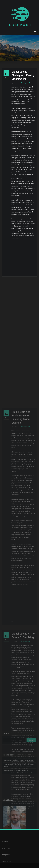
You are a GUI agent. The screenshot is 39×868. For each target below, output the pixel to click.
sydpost (15, 83)
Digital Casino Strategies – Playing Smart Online (23, 75)
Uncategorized (25, 83)
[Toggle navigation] (35, 31)
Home (18, 48)
